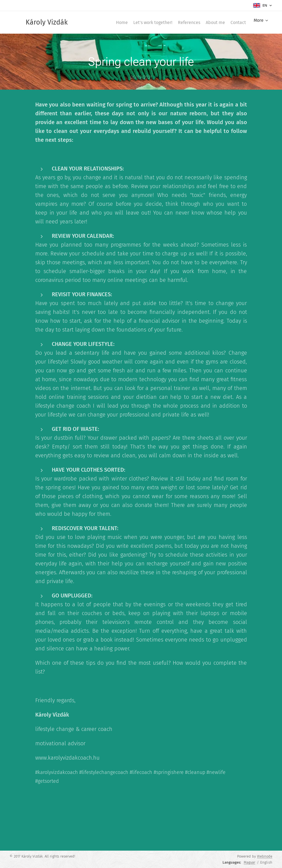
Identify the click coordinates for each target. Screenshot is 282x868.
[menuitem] (102, 22)
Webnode (265, 856)
